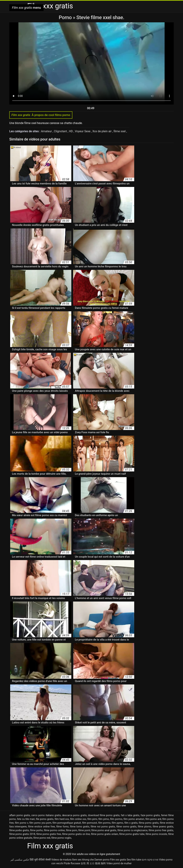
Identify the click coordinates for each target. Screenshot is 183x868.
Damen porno (102, 860)
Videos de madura (61, 860)
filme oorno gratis (126, 827)
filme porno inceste (156, 834)
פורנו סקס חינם (150, 860)
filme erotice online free (41, 827)
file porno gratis (45, 819)
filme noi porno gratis (103, 827)
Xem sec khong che (83, 860)
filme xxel (120, 131)
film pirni (92, 819)
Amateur (47, 131)
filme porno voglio (61, 838)
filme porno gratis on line (76, 834)
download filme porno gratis (104, 815)
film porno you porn (40, 823)
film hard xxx (62, 819)
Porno (66, 17)
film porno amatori (134, 819)
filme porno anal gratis (104, 830)
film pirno (104, 819)
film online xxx (78, 819)
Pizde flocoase (72, 863)
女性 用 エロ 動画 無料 (93, 863)
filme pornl (84, 830)
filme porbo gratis (19, 830)
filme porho (36, 830)
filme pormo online (54, 830)
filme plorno (145, 827)
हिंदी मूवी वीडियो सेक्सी (40, 860)
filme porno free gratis (161, 830)
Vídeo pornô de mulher (119, 863)
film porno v (21, 823)
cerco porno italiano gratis (46, 815)
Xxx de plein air (102, 131)
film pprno (117, 823)
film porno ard (153, 819)
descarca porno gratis (74, 815)
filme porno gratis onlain (104, 834)
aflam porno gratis (20, 815)
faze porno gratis (150, 815)
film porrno (104, 823)
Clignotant (61, 131)
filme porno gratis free (49, 834)
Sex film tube (134, 860)
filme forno (62, 827)
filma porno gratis (149, 823)
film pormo (116, 819)
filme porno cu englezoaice (132, 830)
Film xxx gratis (118, 860)
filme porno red (42, 838)
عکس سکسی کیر (20, 860)
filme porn (72, 830)
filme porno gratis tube (132, 834)
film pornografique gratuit (67, 823)
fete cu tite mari (26, 819)
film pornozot (90, 823)
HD (71, 131)
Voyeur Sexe (83, 131)
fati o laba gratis (130, 815)
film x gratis (131, 823)
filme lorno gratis (80, 827)
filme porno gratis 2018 (22, 834)
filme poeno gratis (163, 827)
